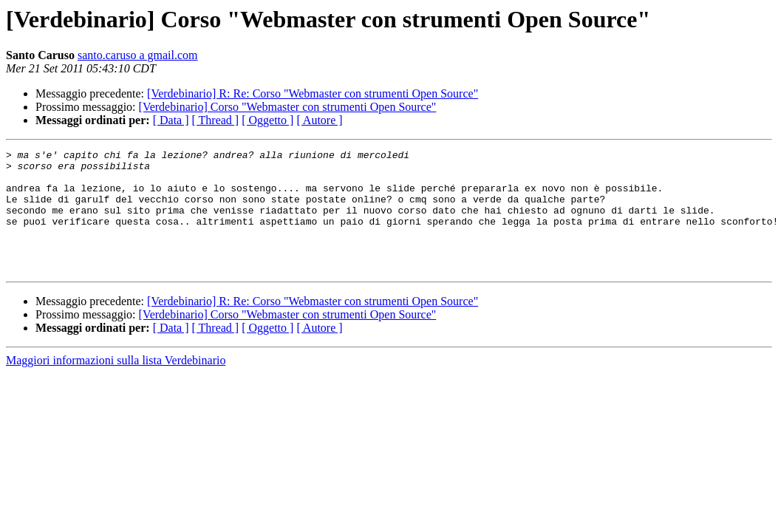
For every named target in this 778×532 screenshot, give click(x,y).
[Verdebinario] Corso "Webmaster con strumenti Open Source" (288, 107)
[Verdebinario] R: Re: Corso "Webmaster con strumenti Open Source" (313, 93)
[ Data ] (171, 120)
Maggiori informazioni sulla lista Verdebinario (116, 385)
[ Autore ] (319, 120)
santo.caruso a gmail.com (138, 55)
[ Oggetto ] (267, 120)
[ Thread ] (216, 120)
